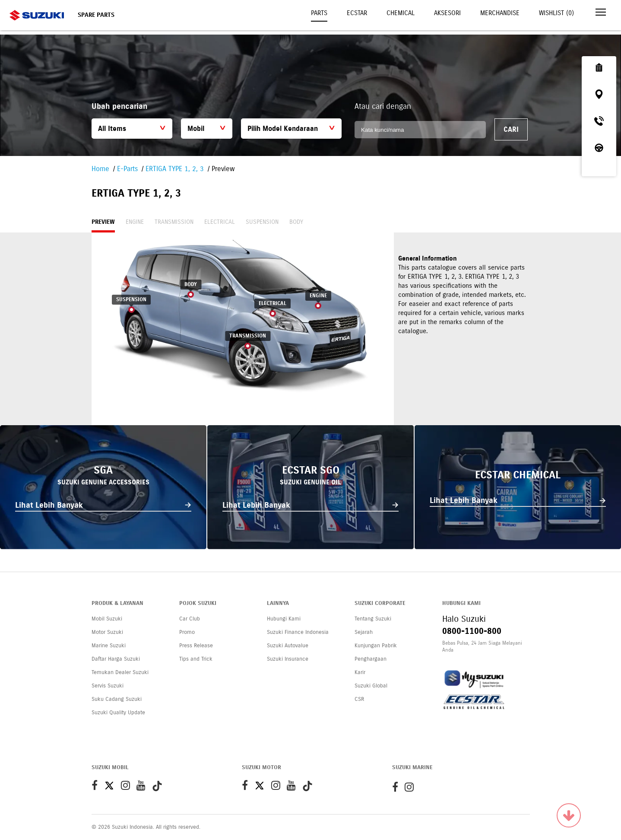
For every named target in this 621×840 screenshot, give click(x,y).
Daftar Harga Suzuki (116, 659)
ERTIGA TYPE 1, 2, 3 (175, 169)
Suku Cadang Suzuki (117, 699)
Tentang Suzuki (373, 619)
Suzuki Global (371, 686)
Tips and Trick (196, 659)
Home (100, 169)
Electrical (220, 222)
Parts (319, 13)
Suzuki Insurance (288, 659)
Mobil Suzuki (107, 619)
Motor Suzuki (107, 632)
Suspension (262, 222)
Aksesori (447, 13)
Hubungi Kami (284, 619)
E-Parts (127, 169)
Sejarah (364, 632)
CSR (359, 699)
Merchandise (500, 13)
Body (296, 222)
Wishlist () (556, 13)
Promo (187, 632)
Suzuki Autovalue (288, 646)
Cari (511, 129)
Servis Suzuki (108, 686)
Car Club (190, 619)
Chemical (401, 13)
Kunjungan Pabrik (376, 646)
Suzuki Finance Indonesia (298, 632)
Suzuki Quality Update (118, 713)
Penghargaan (371, 659)
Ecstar (357, 13)
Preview (103, 222)
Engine (135, 222)
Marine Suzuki (109, 646)
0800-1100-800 (472, 631)
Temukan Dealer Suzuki (120, 672)
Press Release (196, 646)
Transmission (174, 222)
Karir (360, 672)
